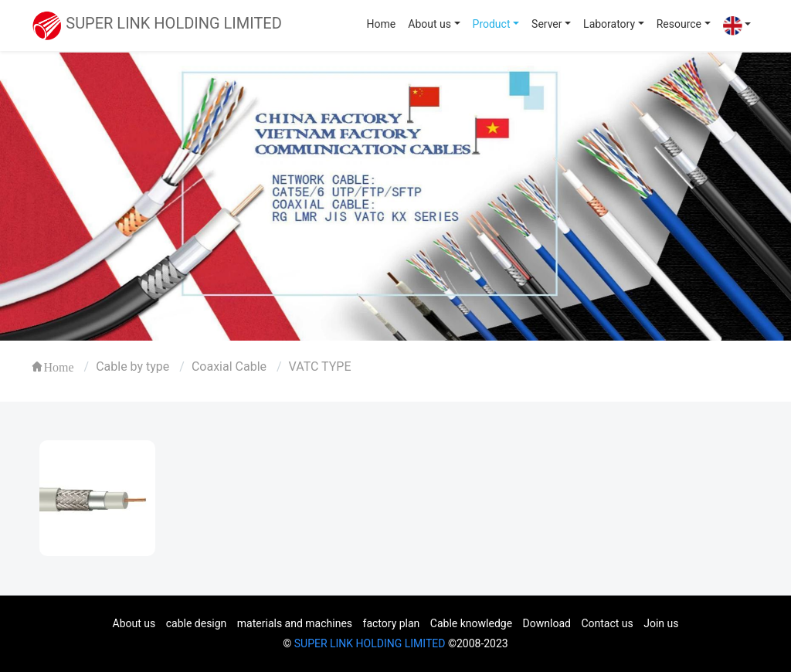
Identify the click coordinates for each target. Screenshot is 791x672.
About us (429, 24)
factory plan (392, 623)
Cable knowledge (471, 623)
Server (547, 24)
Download (547, 623)
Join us (661, 623)
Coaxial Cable (229, 367)
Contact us (607, 623)
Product (492, 24)
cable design (197, 623)
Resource (679, 24)
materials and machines (295, 623)
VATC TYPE (320, 367)
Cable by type (132, 367)
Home (382, 24)
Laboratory (609, 24)
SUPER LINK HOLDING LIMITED (370, 643)
